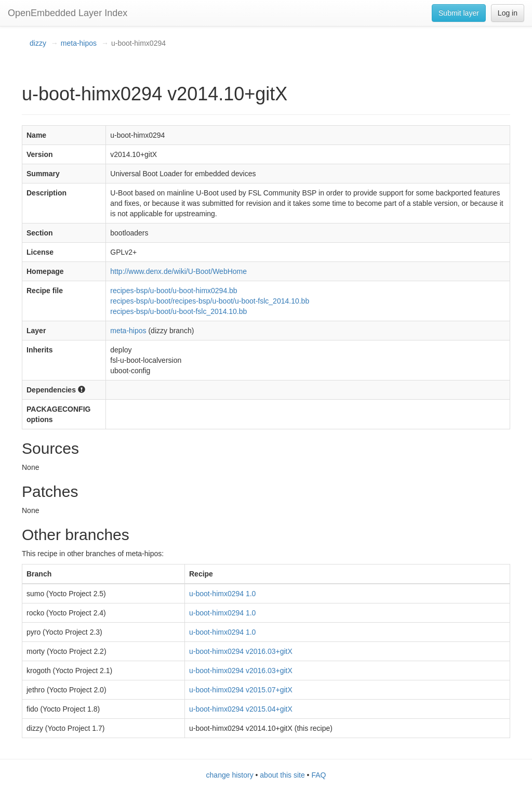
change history (230, 775)
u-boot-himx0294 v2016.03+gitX (241, 651)
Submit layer (459, 13)
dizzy (38, 43)
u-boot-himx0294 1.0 (222, 594)
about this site (282, 775)
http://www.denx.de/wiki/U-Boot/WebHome (178, 271)
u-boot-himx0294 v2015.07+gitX (241, 690)
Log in (508, 13)
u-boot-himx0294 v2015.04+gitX (241, 709)
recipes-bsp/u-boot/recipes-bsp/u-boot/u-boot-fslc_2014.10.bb (210, 301)
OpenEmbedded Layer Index (68, 13)
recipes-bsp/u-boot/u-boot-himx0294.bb (174, 291)
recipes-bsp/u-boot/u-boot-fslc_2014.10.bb (178, 311)
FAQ (318, 775)
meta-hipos (79, 43)
